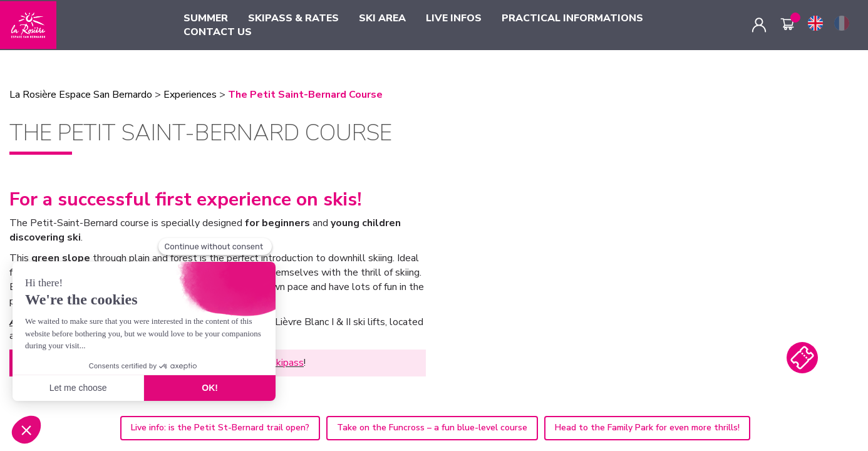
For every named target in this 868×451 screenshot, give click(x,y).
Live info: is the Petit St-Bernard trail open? (220, 428)
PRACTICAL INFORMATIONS (572, 18)
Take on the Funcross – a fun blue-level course (432, 428)
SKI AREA (382, 18)
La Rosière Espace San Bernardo (81, 95)
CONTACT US (218, 32)
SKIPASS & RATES (293, 18)
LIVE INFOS (454, 18)
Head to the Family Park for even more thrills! (647, 428)
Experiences (190, 95)
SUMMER (206, 18)
